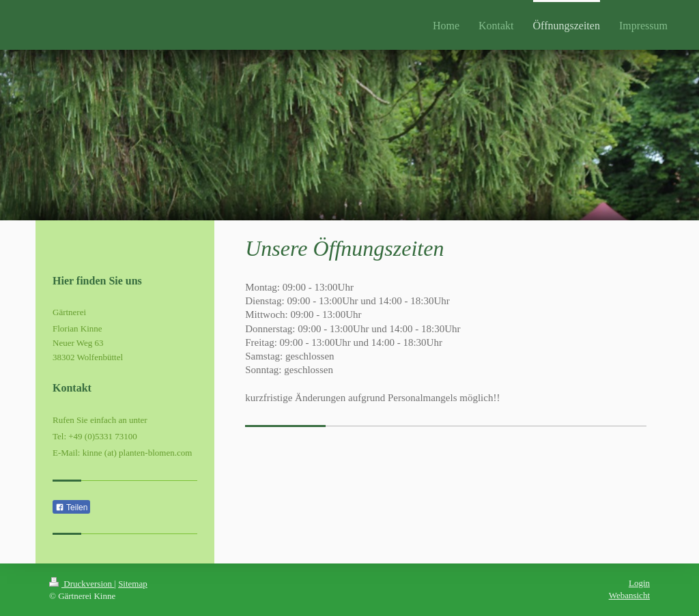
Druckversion (82, 584)
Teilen (71, 508)
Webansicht (629, 595)
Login (639, 583)
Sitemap (133, 584)
